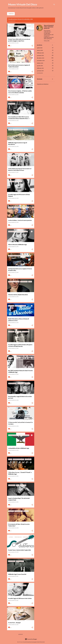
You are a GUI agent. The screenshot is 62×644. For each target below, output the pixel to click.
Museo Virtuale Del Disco (23, 4)
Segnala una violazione (43, 84)
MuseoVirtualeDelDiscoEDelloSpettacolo (49, 27)
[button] (32, 46)
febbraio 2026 (40, 53)
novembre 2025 (41, 61)
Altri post (21, 634)
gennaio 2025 (40, 71)
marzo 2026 (40, 50)
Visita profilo (47, 41)
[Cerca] (54, 5)
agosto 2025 (40, 66)
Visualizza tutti (12, 21)
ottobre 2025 (40, 63)
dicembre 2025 (41, 58)
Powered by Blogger (31, 639)
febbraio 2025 (40, 68)
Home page (11, 14)
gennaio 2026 (40, 55)
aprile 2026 (40, 48)
